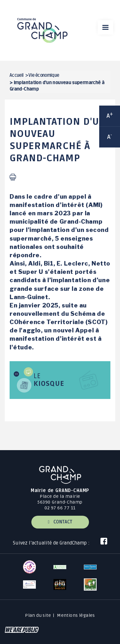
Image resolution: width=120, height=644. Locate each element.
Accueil (17, 75)
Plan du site (38, 615)
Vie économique (44, 75)
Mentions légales (76, 615)
